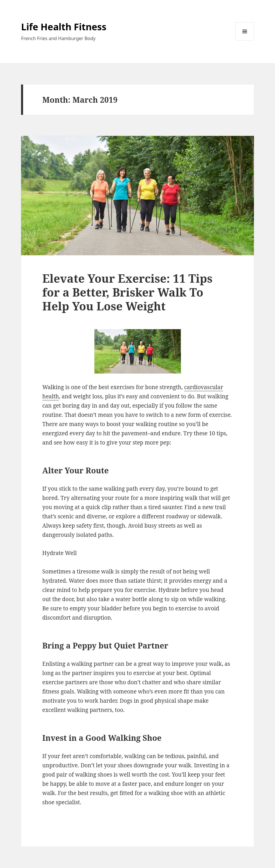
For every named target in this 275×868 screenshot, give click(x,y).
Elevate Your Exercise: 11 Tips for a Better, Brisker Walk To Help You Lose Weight (128, 292)
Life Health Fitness (64, 27)
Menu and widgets (245, 41)
